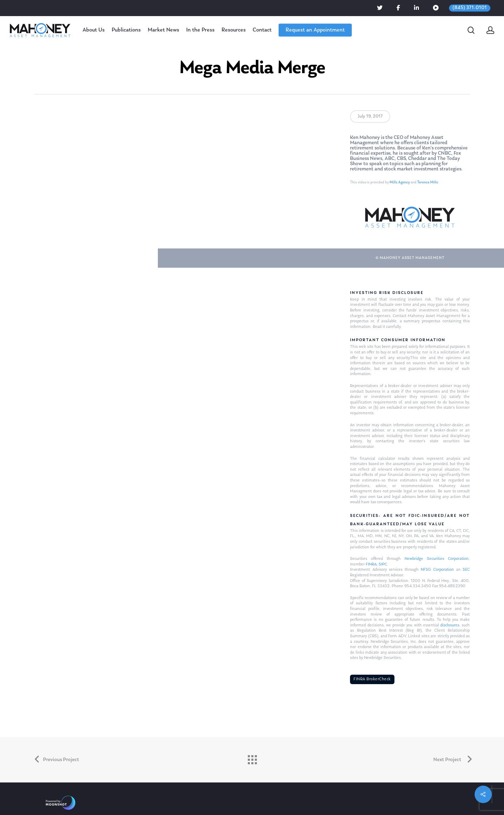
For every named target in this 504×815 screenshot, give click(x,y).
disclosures (450, 625)
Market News (163, 30)
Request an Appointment (315, 30)
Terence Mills (428, 182)
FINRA (371, 564)
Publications (126, 30)
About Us (94, 30)
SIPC (383, 564)
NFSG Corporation (437, 570)
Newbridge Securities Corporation (437, 559)
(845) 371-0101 (470, 8)
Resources (234, 30)
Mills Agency (400, 182)
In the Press (200, 30)
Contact (262, 30)
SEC (466, 570)
